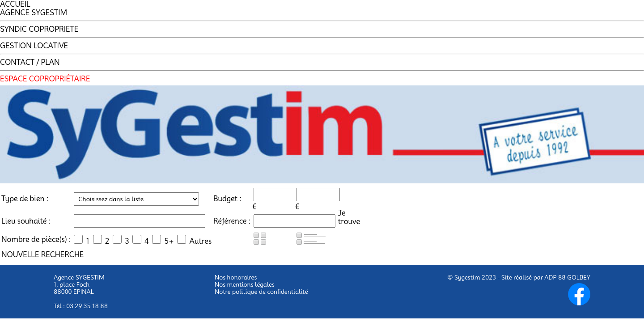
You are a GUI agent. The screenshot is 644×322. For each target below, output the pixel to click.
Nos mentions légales (245, 284)
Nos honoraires (236, 277)
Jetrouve (349, 217)
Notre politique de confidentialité (261, 292)
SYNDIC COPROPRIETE (39, 29)
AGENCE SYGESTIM (34, 13)
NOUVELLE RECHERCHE (42, 255)
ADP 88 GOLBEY (567, 277)
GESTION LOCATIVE (34, 46)
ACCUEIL (15, 4)
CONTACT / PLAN (30, 62)
